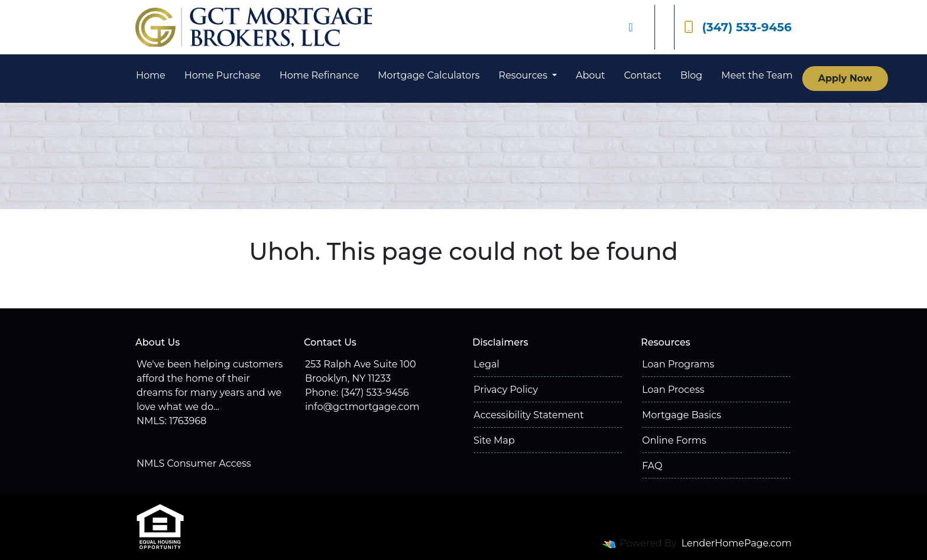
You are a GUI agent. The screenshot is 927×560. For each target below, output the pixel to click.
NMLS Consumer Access (194, 463)
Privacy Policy (506, 390)
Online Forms (674, 440)
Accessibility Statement (529, 415)
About (591, 75)
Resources (524, 75)
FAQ (652, 466)
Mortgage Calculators (429, 75)
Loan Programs (678, 364)
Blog (691, 75)
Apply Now (845, 78)
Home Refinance (319, 75)
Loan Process (673, 390)
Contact (643, 75)
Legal (487, 364)
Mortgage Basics (682, 415)
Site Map (494, 440)
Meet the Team (757, 75)
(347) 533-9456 (738, 27)
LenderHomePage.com (737, 543)
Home (151, 75)
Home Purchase (223, 75)
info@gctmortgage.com (362, 407)
